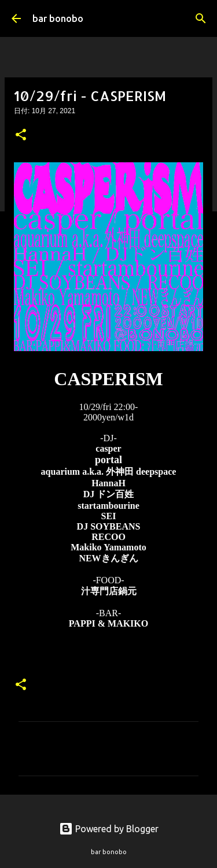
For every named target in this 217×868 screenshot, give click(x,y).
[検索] (201, 18)
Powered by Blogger (109, 829)
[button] (21, 136)
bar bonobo (58, 18)
